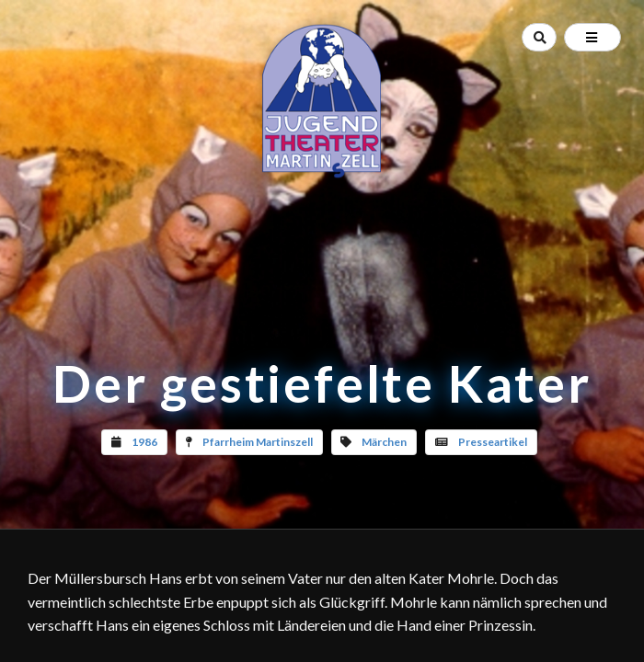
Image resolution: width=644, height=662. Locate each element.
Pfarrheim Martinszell (258, 442)
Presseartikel (493, 442)
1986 (144, 442)
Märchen (384, 442)
